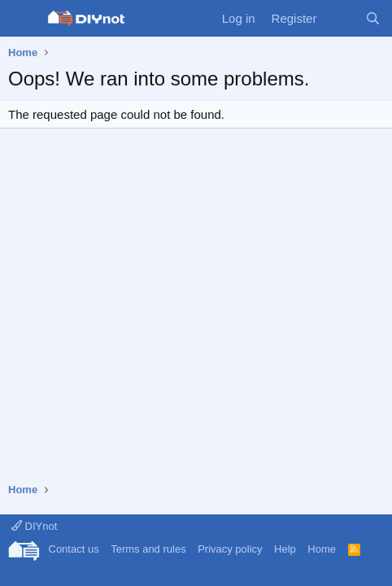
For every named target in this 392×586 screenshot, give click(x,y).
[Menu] (22, 19)
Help (285, 549)
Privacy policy (230, 549)
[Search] (373, 18)
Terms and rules (148, 549)
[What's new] (340, 18)
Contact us (74, 549)
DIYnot (34, 526)
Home (322, 549)
